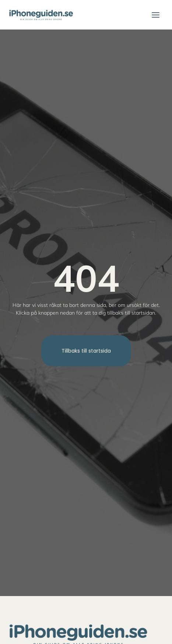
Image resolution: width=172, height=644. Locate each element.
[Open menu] (155, 15)
